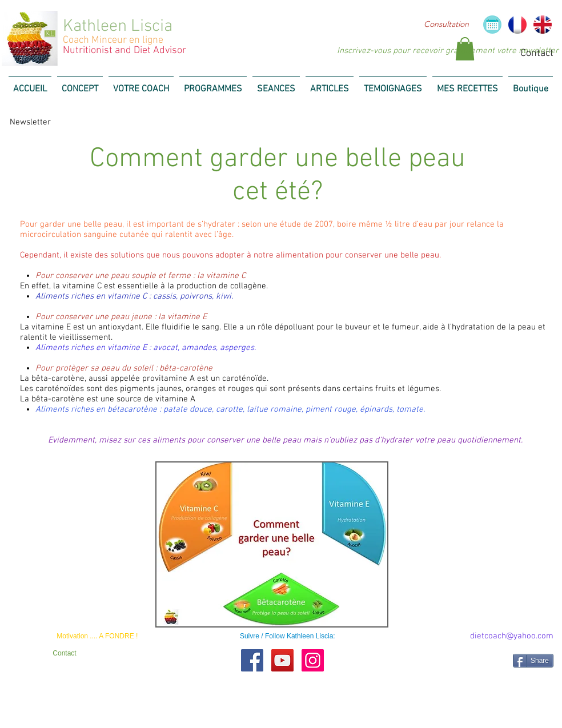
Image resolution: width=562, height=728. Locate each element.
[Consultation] (446, 25)
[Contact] (65, 653)
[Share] (533, 661)
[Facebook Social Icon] (252, 660)
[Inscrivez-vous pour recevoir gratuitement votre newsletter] (448, 51)
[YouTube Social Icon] (282, 660)
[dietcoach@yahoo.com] (512, 636)
